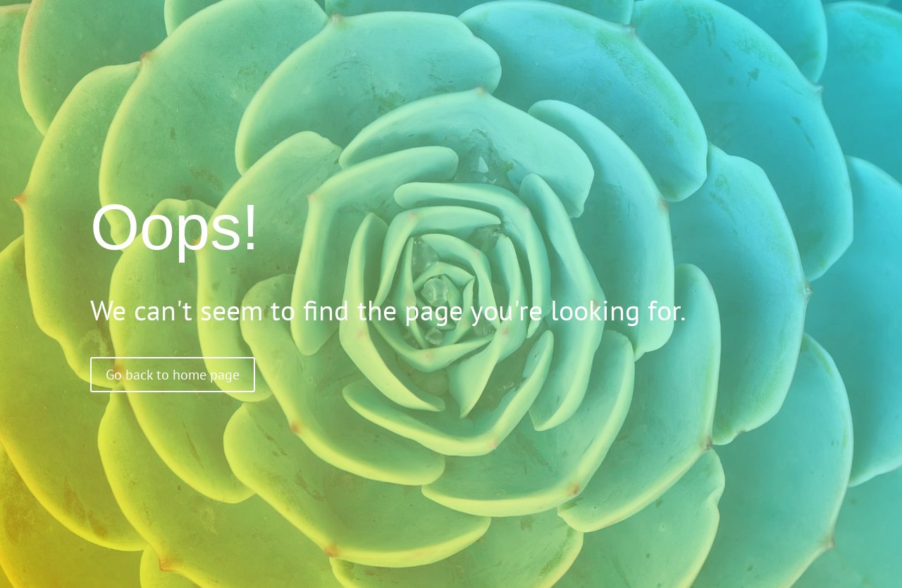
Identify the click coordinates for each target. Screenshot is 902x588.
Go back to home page (173, 375)
